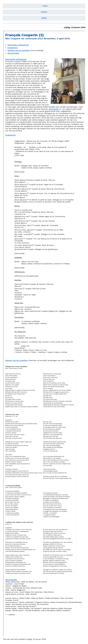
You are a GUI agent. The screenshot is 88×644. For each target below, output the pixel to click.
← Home (44, 6)
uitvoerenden (13, 53)
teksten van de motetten (19, 50)
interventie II (54, 109)
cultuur (44, 12)
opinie (44, 18)
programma (13, 48)
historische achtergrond (18, 45)
